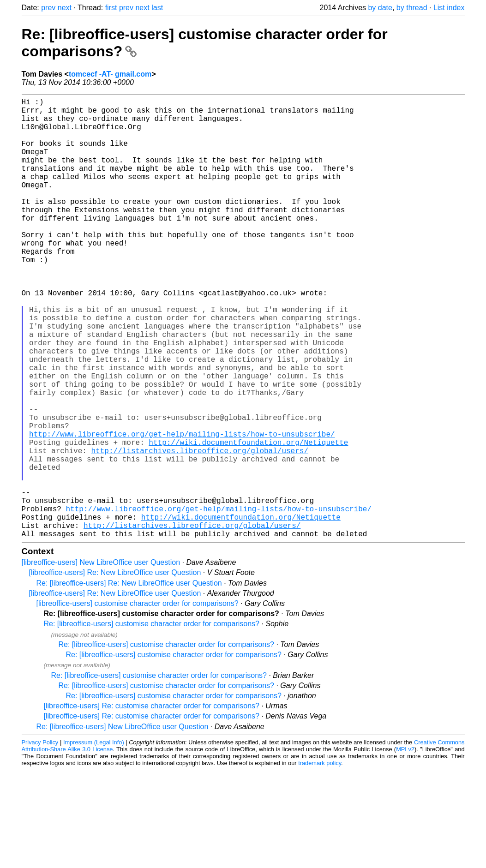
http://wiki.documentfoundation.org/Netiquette (248, 520)
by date (380, 8)
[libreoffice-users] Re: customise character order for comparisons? (152, 804)
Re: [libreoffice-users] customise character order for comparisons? (152, 721)
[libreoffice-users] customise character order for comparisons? (138, 701)
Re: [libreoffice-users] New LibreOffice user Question (123, 824)
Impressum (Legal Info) (94, 840)
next (65, 8)
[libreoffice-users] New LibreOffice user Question (101, 660)
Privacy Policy (40, 840)
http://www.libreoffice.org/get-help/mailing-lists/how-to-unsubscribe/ (182, 509)
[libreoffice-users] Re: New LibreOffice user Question (115, 670)
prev (48, 8)
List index (449, 8)
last (157, 8)
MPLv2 (405, 847)
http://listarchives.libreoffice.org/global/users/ (200, 530)
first (111, 8)
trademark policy (320, 861)
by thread (412, 8)
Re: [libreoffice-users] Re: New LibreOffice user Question (129, 681)
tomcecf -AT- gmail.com (110, 74)
